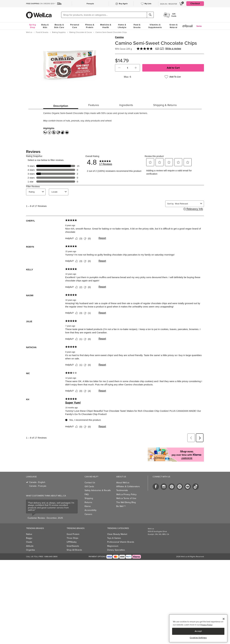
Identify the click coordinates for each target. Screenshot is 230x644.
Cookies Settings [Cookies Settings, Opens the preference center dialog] (198, 638)
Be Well (121, 506)
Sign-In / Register (169, 4)
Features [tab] (94, 105)
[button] (119, 68)
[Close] (224, 619)
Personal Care (75, 26)
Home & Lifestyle (122, 26)
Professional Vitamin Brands (121, 542)
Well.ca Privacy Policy (126, 494)
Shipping (89, 498)
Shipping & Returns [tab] (165, 105)
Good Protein (73, 534)
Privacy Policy (206, 625)
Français (90, 4)
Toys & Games (114, 538)
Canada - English (37, 482)
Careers (88, 514)
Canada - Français (38, 486)
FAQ (87, 494)
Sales (199, 26)
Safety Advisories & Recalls (98, 490)
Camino (119, 37)
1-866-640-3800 (51, 557)
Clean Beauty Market (117, 534)
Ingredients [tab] (126, 105)
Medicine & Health (106, 26)
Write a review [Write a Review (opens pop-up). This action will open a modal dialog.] (173, 49)
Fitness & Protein (90, 26)
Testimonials (122, 490)
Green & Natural (174, 26)
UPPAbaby (72, 542)
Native (29, 534)
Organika (30, 550)
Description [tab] (61, 106)
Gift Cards (89, 486)
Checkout (195, 4)
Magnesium (113, 546)
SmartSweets (73, 546)
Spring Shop (33, 26)
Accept (198, 631)
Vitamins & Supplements (155, 26)
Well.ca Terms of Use (126, 498)
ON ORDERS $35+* (41, 4)
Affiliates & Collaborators (128, 486)
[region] (198, 628)
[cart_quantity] (128, 68)
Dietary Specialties (116, 550)
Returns (88, 502)
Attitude (30, 546)
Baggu (29, 538)
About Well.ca (123, 483)
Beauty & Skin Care (59, 26)
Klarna (88, 506)
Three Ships (72, 538)
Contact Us (90, 483)
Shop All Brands (74, 550)
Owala (29, 542)
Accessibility (91, 510)
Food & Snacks (137, 26)
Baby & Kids (45, 26)
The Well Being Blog (126, 502)
